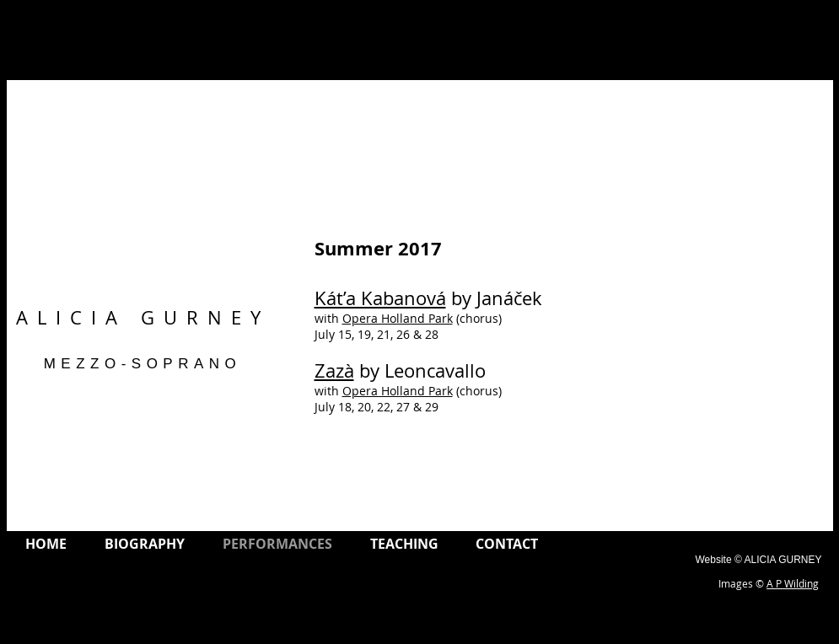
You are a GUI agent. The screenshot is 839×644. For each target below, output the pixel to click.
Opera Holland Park (398, 318)
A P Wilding (793, 583)
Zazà (334, 370)
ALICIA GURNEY (143, 317)
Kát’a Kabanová (380, 298)
